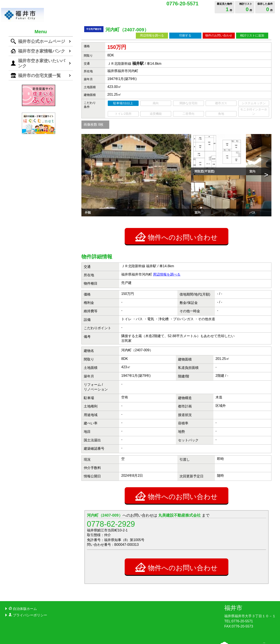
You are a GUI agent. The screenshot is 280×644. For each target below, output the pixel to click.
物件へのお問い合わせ (177, 206)
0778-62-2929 (111, 493)
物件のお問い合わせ (219, 35)
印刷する (185, 35)
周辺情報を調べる (152, 35)
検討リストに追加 (252, 35)
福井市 (233, 577)
